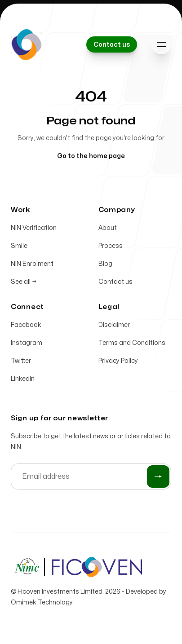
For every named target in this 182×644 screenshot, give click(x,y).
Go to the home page (91, 156)
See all (24, 282)
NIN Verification (34, 228)
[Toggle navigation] (161, 44)
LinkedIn (23, 379)
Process (111, 246)
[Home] (27, 44)
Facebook (26, 325)
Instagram (27, 343)
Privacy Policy (118, 361)
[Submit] (158, 476)
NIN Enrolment (32, 264)
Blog (105, 264)
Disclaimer (114, 325)
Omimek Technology (42, 602)
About (108, 228)
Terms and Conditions (132, 343)
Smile (19, 246)
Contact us (115, 282)
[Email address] (91, 476)
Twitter (21, 361)
